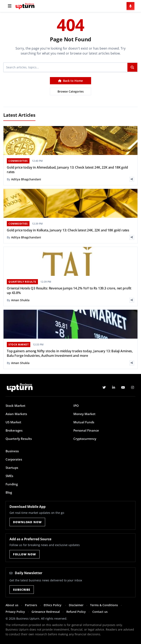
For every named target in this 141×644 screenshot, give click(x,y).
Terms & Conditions (104, 605)
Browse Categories (71, 91)
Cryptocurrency (85, 439)
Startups (12, 468)
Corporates (14, 459)
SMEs (9, 476)
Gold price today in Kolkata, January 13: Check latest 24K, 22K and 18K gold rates (68, 230)
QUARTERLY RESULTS (22, 282)
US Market (13, 422)
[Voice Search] (130, 6)
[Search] (66, 67)
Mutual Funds (84, 422)
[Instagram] (133, 387)
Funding (12, 484)
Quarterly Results (19, 439)
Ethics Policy (53, 605)
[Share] (132, 179)
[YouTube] (123, 387)
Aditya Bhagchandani (26, 179)
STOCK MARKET (19, 345)
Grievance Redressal (46, 612)
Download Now (27, 522)
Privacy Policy (15, 612)
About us (12, 605)
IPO (76, 406)
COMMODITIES (18, 161)
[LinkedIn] (114, 387)
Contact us (100, 612)
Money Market (84, 414)
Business (12, 451)
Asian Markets (16, 414)
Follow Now (24, 554)
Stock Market (15, 406)
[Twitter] (104, 387)
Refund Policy (76, 612)
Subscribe (22, 590)
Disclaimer (76, 605)
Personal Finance (86, 430)
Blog (9, 492)
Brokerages (14, 430)
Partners (31, 605)
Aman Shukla (20, 300)
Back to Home (70, 81)
